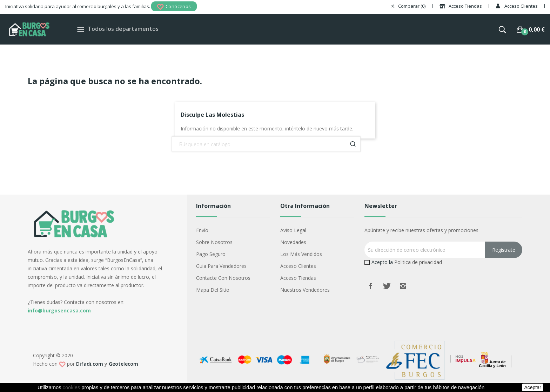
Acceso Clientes (298, 266)
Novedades (293, 242)
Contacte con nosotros (223, 278)
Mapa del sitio (213, 290)
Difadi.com (90, 364)
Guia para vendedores (221, 266)
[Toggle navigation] (81, 29)
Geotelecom (123, 364)
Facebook (371, 286)
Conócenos (174, 7)
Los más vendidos (301, 254)
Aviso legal (293, 230)
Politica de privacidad (418, 262)
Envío (202, 230)
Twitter (387, 286)
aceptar (532, 387)
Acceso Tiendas (298, 278)
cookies (72, 387)
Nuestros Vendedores (305, 290)
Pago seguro (211, 254)
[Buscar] (266, 144)
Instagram (403, 286)
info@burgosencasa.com (59, 310)
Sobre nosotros (214, 242)
